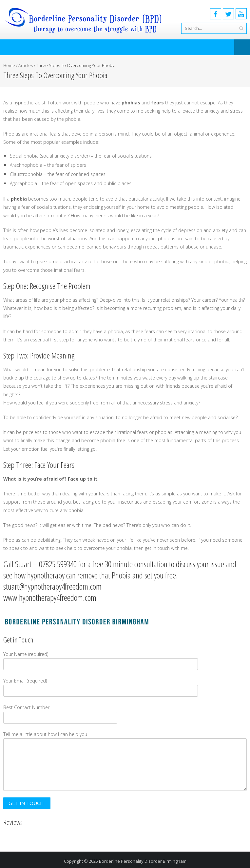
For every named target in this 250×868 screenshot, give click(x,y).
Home (9, 65)
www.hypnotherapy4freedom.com (50, 597)
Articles (26, 65)
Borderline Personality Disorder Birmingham (143, 861)
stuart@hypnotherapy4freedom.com (52, 586)
